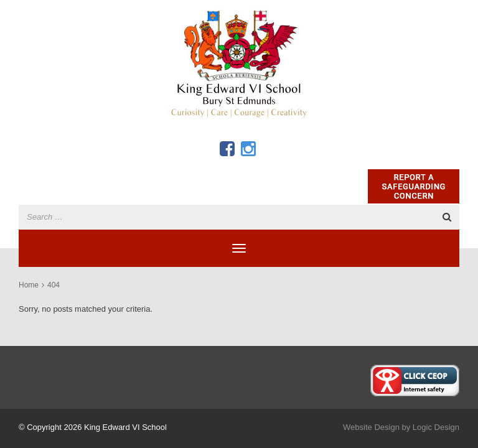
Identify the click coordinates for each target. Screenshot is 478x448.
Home (29, 285)
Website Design (371, 427)
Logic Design (436, 427)
